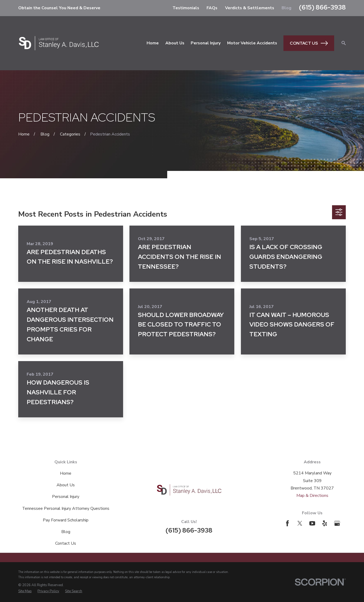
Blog (286, 8)
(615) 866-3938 (322, 7)
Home (66, 473)
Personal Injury (66, 497)
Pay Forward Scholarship (66, 520)
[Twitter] (300, 523)
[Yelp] (325, 523)
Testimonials (186, 8)
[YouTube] (312, 523)
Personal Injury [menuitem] (206, 43)
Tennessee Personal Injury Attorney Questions (66, 508)
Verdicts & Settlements (250, 8)
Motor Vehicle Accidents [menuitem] (252, 43)
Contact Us (309, 43)
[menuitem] (25, 591)
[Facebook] (287, 523)
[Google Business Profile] (337, 523)
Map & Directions (312, 496)
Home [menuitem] (153, 43)
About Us (66, 485)
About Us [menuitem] (175, 43)
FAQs (212, 8)
